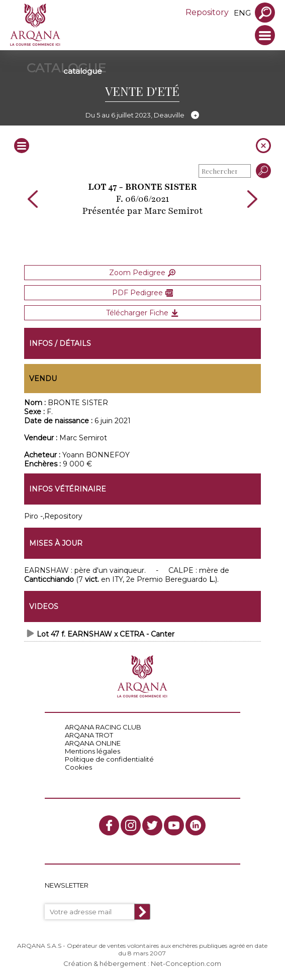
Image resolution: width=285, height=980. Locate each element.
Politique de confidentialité (109, 759)
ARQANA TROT (89, 735)
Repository (207, 12)
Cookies (78, 767)
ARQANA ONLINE (93, 743)
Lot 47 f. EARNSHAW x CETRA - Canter (106, 634)
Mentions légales (92, 751)
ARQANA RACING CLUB (103, 727)
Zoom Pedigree (142, 273)
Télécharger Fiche (142, 313)
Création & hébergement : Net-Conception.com (142, 963)
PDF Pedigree (142, 293)
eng (242, 13)
